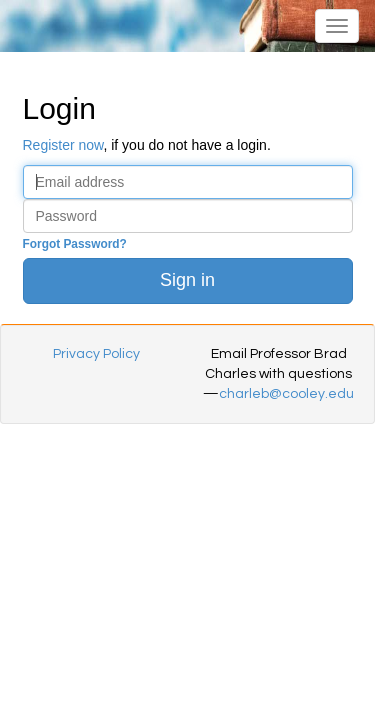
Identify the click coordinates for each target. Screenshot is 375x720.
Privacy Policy (96, 354)
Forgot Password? (75, 244)
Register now (63, 145)
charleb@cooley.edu (286, 394)
